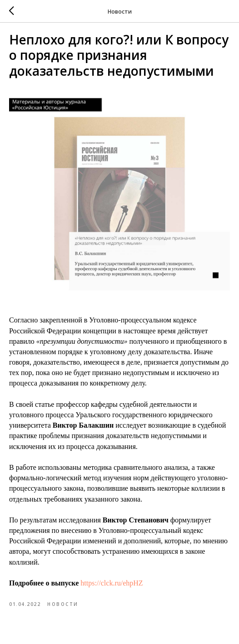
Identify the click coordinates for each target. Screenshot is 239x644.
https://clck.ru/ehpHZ (112, 583)
